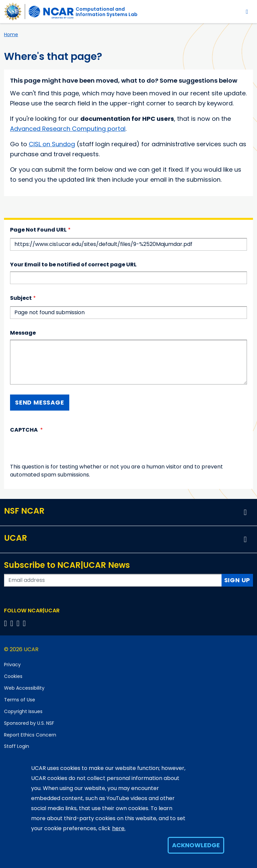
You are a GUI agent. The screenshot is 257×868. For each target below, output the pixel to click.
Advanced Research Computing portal (68, 129)
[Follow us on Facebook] (7, 623)
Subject (21, 298)
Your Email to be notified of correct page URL (73, 265)
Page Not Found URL (38, 230)
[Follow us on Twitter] (13, 623)
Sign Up (237, 580)
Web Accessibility (24, 688)
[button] (245, 512)
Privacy (12, 665)
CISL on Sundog (52, 144)
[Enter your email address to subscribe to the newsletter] (113, 580)
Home (11, 34)
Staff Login (17, 746)
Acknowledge (196, 845)
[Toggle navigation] (247, 12)
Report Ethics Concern (30, 735)
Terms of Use (20, 700)
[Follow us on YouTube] (25, 623)
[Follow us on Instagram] (19, 623)
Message (23, 333)
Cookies (13, 676)
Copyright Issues (23, 711)
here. (119, 828)
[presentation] (61, 450)
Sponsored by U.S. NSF (29, 723)
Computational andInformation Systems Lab (107, 12)
